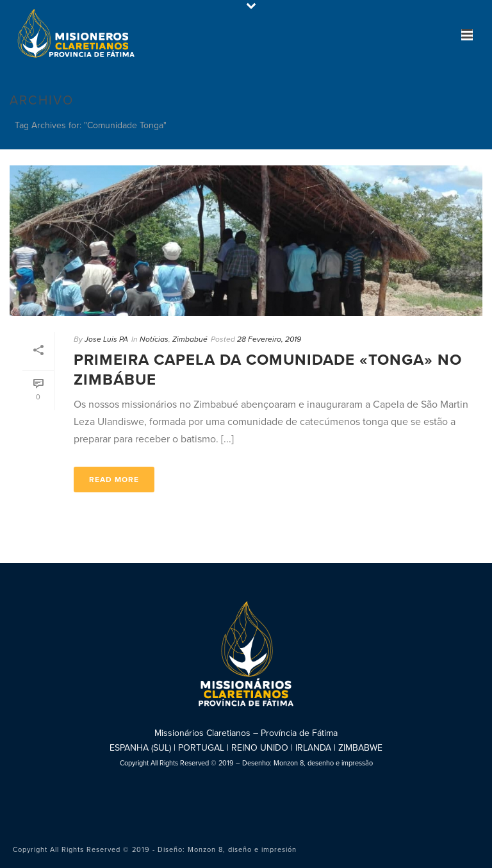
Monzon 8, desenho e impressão (323, 763)
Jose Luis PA (106, 339)
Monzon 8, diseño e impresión (242, 850)
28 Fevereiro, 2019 (269, 339)
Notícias (154, 339)
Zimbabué (190, 339)
